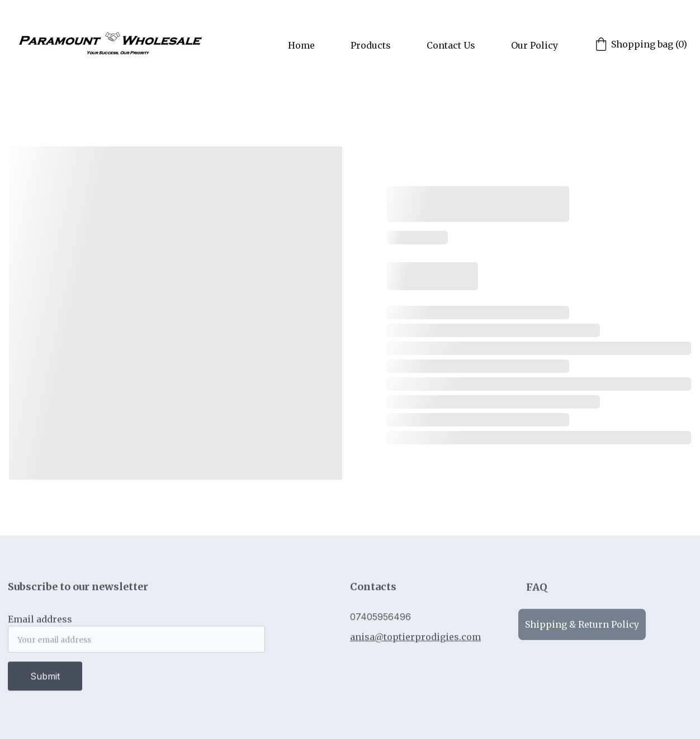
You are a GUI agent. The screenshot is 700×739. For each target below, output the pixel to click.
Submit (45, 679)
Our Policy (535, 45)
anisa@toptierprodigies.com (415, 638)
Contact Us (451, 45)
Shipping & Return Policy (582, 626)
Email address (40, 622)
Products (371, 45)
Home (301, 45)
